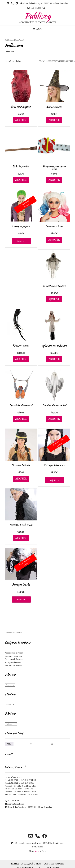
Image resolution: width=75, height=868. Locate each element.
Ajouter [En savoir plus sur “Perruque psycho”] (21, 241)
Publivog (38, 16)
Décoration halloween (14, 659)
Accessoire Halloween (14, 653)
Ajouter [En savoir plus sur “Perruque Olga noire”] (55, 480)
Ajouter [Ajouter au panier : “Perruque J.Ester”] (54, 240)
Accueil (8, 40)
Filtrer (9, 744)
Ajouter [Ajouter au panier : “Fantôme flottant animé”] (54, 419)
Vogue (37, 851)
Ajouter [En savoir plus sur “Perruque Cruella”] (21, 599)
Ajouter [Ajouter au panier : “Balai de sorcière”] (21, 180)
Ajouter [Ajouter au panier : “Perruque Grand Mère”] (21, 538)
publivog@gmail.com (15, 804)
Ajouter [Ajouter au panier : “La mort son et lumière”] (54, 299)
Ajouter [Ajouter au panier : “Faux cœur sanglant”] (21, 120)
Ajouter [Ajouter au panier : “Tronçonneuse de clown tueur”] (54, 180)
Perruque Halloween (13, 666)
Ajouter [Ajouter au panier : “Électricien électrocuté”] (21, 419)
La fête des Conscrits (54, 864)
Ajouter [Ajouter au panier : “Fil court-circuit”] (21, 359)
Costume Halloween (13, 656)
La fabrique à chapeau (31, 864)
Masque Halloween (13, 662)
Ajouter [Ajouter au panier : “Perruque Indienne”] (21, 479)
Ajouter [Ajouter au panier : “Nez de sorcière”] (54, 120)
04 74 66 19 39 (13, 801)
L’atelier (15, 864)
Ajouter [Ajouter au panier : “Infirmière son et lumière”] (54, 359)
